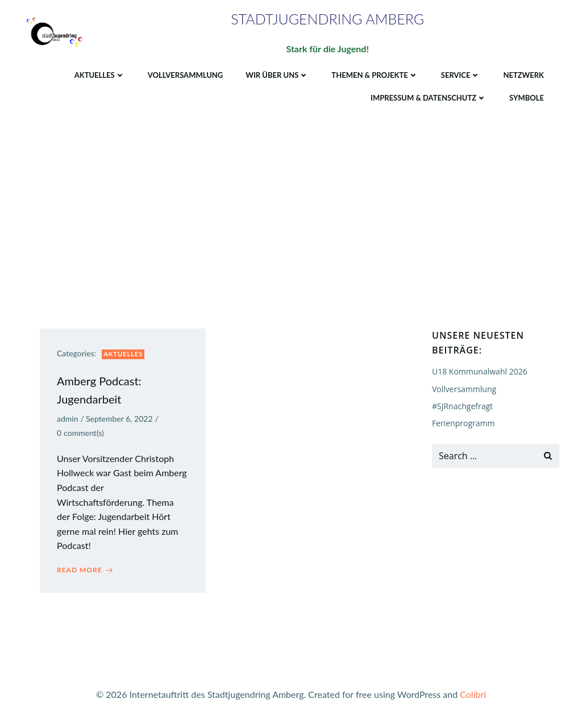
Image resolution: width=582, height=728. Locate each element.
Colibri (473, 694)
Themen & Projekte (375, 75)
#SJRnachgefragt (462, 406)
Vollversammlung (186, 75)
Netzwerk (523, 75)
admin (68, 419)
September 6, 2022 (119, 419)
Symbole (527, 98)
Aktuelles (100, 75)
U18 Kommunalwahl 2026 (480, 371)
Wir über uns (277, 75)
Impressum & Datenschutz (429, 98)
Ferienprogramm (463, 423)
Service (461, 75)
